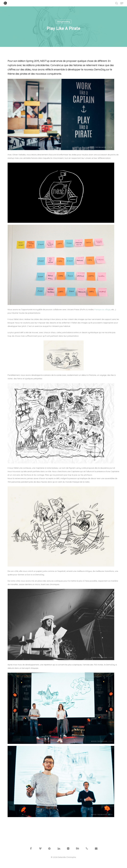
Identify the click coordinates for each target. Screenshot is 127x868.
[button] (122, 3)
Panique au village (102, 309)
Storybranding (63, 22)
